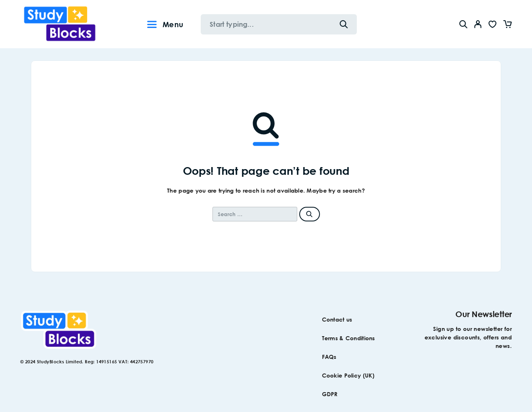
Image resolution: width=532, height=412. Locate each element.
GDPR (330, 394)
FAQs (329, 357)
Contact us (337, 319)
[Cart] (507, 25)
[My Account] (478, 24)
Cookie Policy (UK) (348, 375)
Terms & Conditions (349, 338)
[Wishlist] (493, 25)
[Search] (463, 24)
